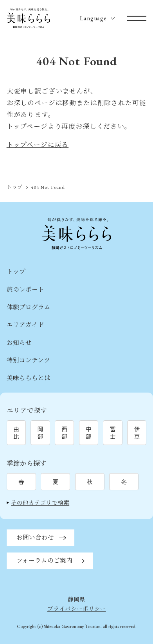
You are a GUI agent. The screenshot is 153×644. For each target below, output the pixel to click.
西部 (64, 432)
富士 (113, 432)
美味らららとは (29, 378)
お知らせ (19, 343)
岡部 (40, 432)
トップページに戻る (38, 145)
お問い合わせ (35, 537)
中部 (89, 432)
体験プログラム (29, 307)
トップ (15, 187)
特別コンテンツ (28, 360)
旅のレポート (25, 290)
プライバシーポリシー (77, 609)
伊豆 (137, 432)
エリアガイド (25, 325)
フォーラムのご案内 (44, 561)
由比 (16, 432)
